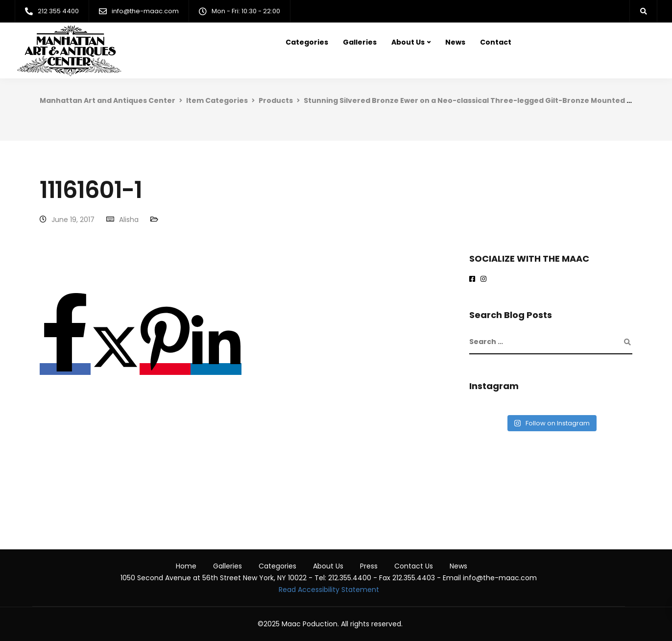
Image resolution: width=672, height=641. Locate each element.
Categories (307, 42)
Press (369, 566)
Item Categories (217, 100)
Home (186, 566)
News (455, 42)
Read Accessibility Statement (329, 590)
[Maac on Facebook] (474, 279)
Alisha (129, 220)
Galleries (360, 42)
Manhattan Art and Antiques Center (108, 100)
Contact (496, 42)
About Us (408, 42)
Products (276, 100)
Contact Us (414, 566)
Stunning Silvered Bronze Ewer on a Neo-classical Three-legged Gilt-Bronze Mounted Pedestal (482, 100)
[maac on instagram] (485, 279)
